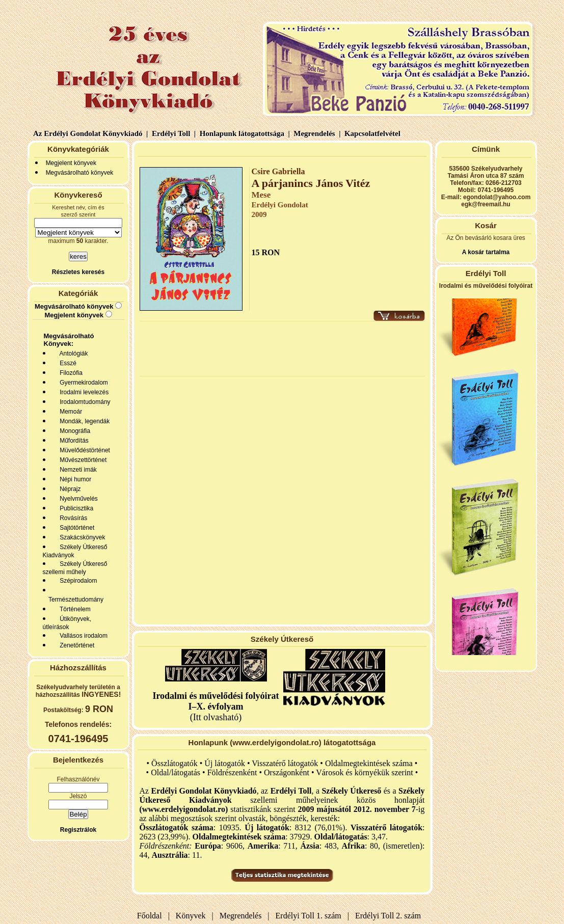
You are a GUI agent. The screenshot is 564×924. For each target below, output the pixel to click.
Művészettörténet (82, 460)
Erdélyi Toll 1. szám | (310, 916)
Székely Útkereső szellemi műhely (75, 568)
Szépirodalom (77, 581)
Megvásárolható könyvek (80, 173)
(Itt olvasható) (216, 706)
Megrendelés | (316, 133)
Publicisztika (75, 508)
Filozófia (70, 373)
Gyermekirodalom (82, 383)
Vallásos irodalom (82, 636)
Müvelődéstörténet (83, 450)
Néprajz (69, 489)
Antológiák (72, 354)
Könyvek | (193, 916)
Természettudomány (75, 600)
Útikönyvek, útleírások (67, 623)
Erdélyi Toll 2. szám (389, 916)
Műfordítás (73, 441)
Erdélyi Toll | (173, 133)
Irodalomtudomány (84, 402)
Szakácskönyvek (81, 537)
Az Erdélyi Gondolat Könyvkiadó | (90, 133)
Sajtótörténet (76, 528)
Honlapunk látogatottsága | (244, 133)
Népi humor (74, 479)
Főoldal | (153, 916)
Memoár (70, 412)
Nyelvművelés (77, 499)
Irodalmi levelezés (83, 392)
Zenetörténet (76, 645)
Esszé (66, 363)
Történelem (74, 609)
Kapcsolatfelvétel (373, 133)
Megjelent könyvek (71, 163)
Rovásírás (72, 518)
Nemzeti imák (77, 470)
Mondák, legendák (83, 421)
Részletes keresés (78, 272)
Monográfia (74, 431)
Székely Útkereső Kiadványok (75, 551)
